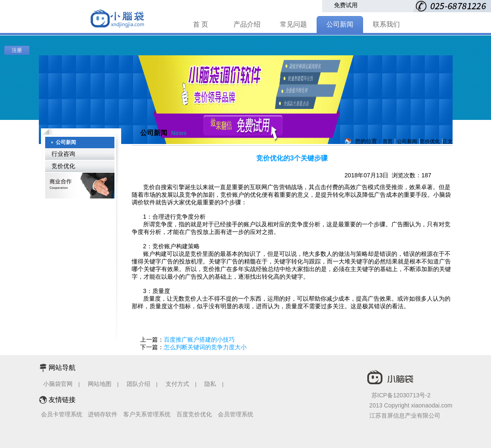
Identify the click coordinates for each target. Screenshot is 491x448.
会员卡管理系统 (62, 414)
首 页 (201, 24)
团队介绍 (138, 384)
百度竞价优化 (194, 414)
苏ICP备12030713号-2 (401, 395)
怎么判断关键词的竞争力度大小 (205, 347)
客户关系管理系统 (147, 414)
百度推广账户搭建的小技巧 (199, 339)
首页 (388, 141)
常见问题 (293, 24)
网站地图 (100, 384)
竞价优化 (63, 166)
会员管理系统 (236, 414)
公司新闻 (340, 24)
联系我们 (386, 24)
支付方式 (177, 384)
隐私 (211, 384)
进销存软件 (103, 414)
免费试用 (346, 5)
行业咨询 (63, 154)
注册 (17, 50)
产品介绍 (247, 24)
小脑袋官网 (58, 384)
